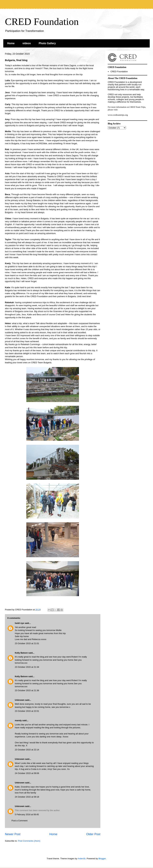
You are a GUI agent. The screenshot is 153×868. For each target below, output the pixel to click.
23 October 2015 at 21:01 (27, 643)
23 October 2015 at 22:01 (27, 711)
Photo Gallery (47, 43)
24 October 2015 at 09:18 (27, 797)
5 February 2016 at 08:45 (27, 814)
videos (27, 43)
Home (11, 43)
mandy (18, 720)
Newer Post (13, 834)
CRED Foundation (42, 22)
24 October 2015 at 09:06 (27, 773)
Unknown (20, 700)
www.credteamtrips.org (118, 115)
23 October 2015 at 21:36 (27, 690)
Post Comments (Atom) (29, 841)
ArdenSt (82, 859)
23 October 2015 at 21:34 (27, 667)
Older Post (93, 834)
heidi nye (19, 623)
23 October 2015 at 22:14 (27, 750)
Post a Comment (19, 821)
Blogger (102, 859)
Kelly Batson (21, 653)
